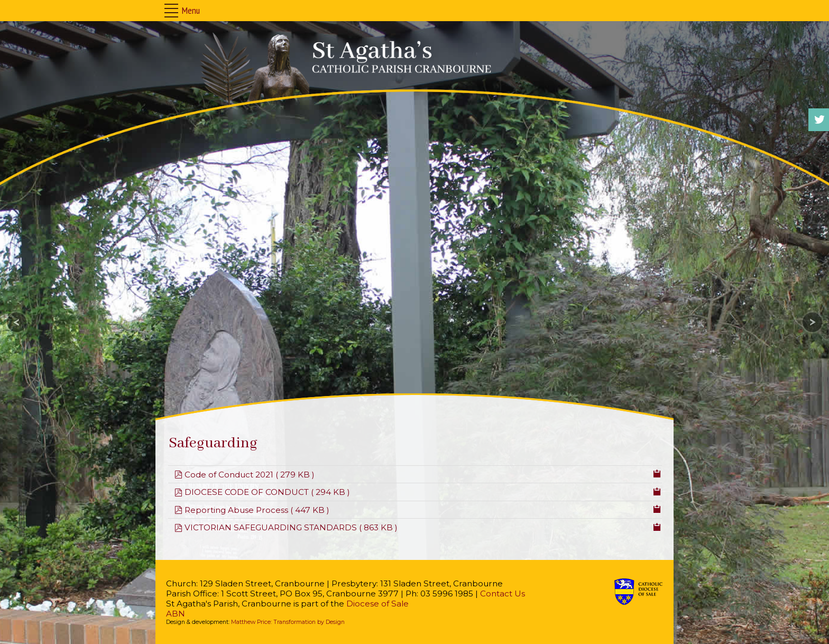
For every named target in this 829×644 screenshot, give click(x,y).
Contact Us (503, 594)
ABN (176, 614)
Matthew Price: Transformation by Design (288, 622)
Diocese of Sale (377, 604)
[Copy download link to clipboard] (657, 473)
